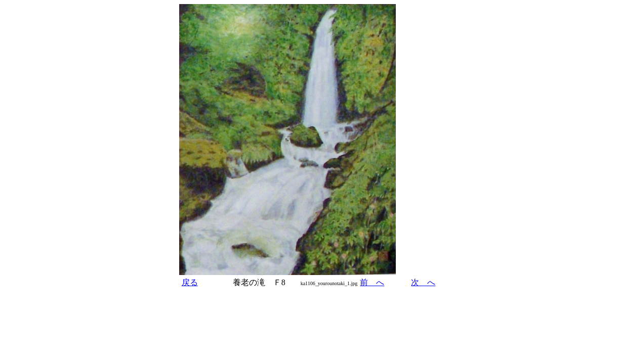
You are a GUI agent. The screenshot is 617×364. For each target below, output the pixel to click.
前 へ (372, 282)
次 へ (423, 282)
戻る (190, 282)
